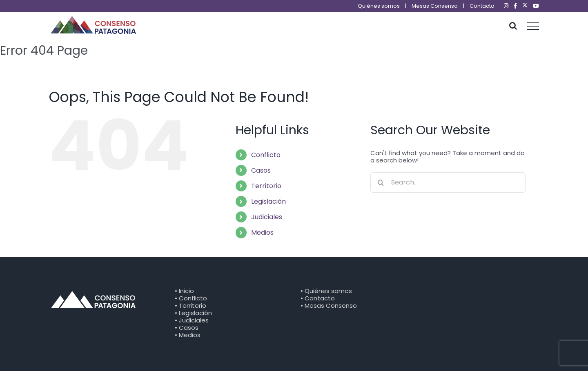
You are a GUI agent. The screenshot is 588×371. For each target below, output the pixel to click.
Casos (261, 170)
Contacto (482, 6)
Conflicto (266, 155)
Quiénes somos (379, 6)
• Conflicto (191, 298)
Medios (262, 232)
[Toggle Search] (513, 26)
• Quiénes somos (326, 291)
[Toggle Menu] (533, 26)
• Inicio (184, 291)
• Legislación (193, 313)
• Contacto (318, 298)
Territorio (266, 186)
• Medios (188, 335)
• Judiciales (192, 320)
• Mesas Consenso (329, 305)
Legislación (268, 201)
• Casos (187, 328)
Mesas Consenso (435, 6)
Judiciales (267, 217)
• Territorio (190, 305)
